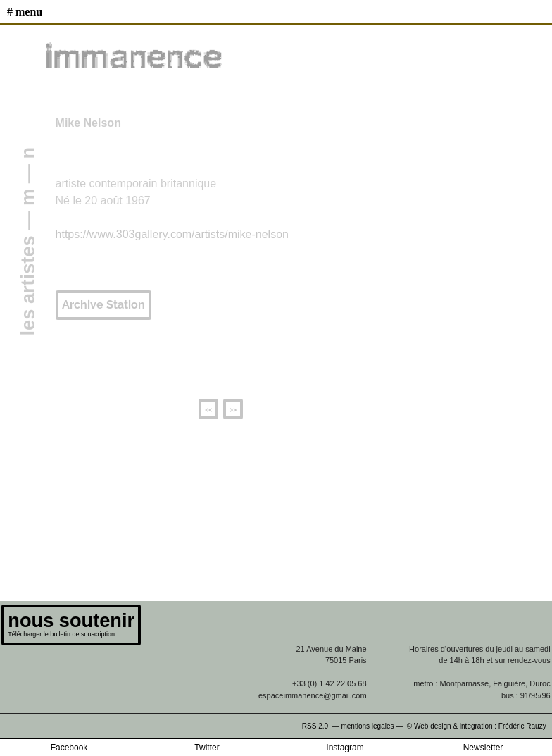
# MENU (25, 12)
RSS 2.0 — (322, 726)
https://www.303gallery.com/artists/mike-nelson (172, 234)
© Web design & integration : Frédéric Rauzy (479, 726)
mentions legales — (373, 726)
